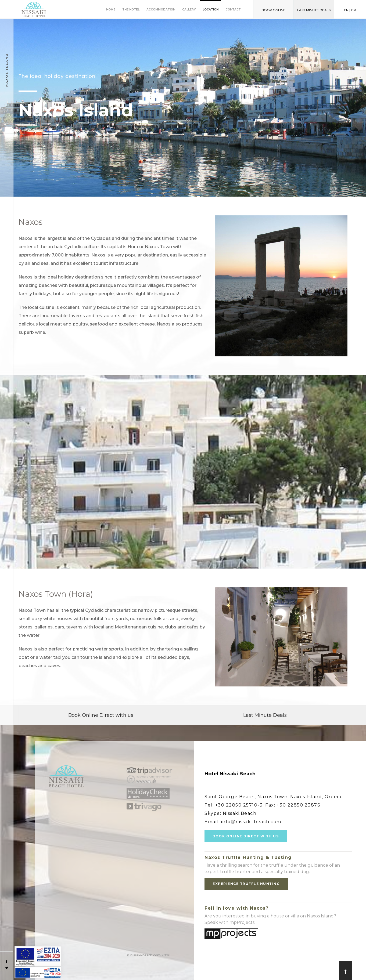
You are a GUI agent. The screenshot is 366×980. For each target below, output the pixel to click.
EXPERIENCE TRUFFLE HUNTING (246, 884)
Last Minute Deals (265, 715)
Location (211, 10)
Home (111, 10)
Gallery (189, 10)
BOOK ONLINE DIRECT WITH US (246, 836)
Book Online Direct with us (101, 715)
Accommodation (161, 10)
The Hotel (131, 10)
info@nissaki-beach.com (251, 822)
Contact (233, 10)
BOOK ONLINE (273, 10)
